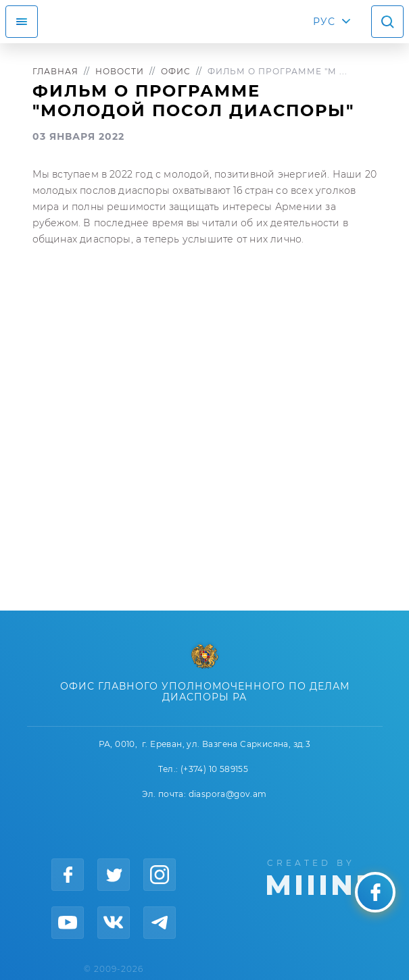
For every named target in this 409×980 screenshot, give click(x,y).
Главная (55, 71)
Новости (120, 71)
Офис (176, 71)
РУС (324, 22)
